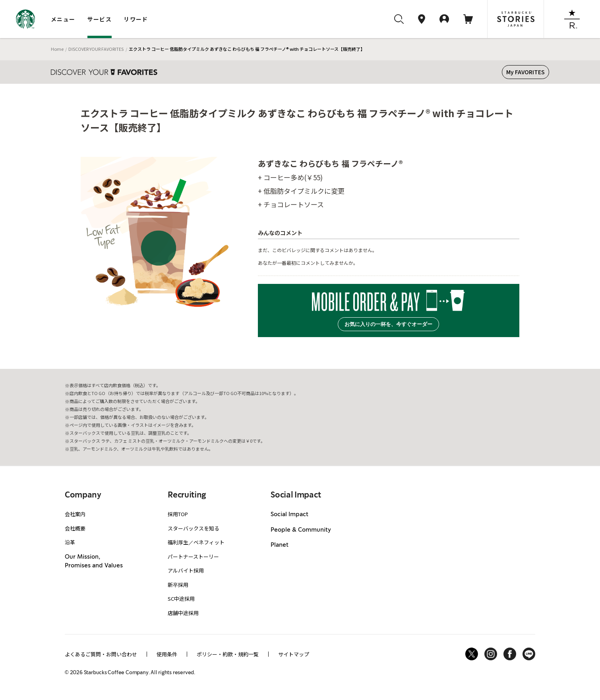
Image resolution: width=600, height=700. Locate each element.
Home (57, 49)
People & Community (301, 530)
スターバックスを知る (194, 528)
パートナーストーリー (193, 556)
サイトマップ (294, 654)
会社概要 (75, 528)
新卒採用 (178, 585)
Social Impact (289, 515)
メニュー (63, 19)
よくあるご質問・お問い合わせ (101, 654)
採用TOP (178, 514)
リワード (136, 19)
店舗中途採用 (183, 613)
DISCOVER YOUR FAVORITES (96, 49)
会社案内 (75, 514)
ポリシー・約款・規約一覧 (228, 654)
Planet (280, 545)
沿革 (70, 542)
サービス (100, 19)
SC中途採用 (181, 599)
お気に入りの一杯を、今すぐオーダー (388, 324)
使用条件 (167, 654)
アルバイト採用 (186, 570)
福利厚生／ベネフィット (196, 542)
